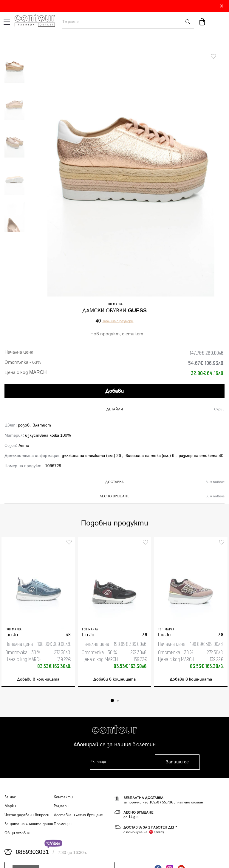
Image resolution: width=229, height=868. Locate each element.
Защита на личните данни (29, 824)
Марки (10, 806)
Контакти (63, 797)
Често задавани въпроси (27, 815)
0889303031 (32, 852)
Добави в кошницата (38, 679)
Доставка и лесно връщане (78, 815)
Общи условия (17, 833)
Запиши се (177, 762)
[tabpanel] (38, 612)
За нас (10, 797)
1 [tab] (112, 700)
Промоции (63, 824)
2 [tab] (118, 701)
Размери (61, 806)
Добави (114, 391)
